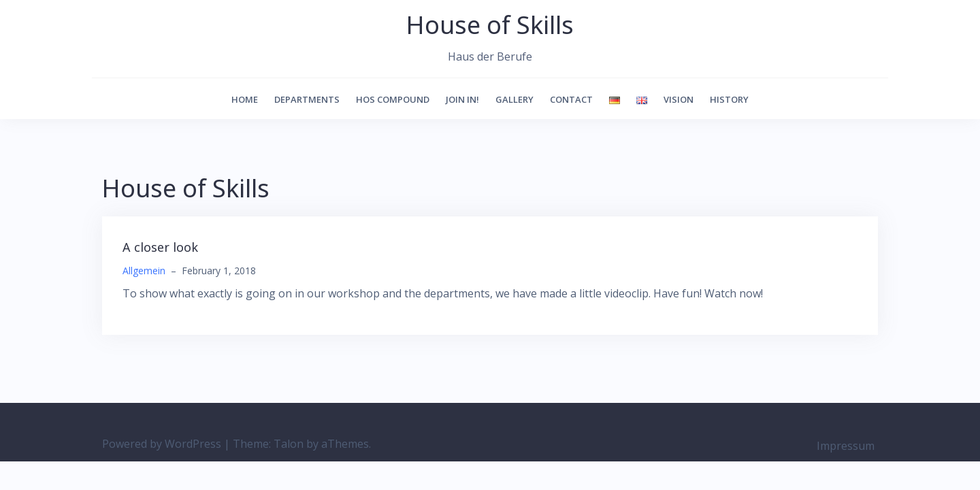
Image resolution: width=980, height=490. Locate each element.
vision (679, 99)
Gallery (514, 99)
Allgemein (144, 271)
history (729, 99)
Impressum (846, 446)
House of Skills (490, 25)
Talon (289, 444)
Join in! (462, 99)
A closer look (160, 247)
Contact (571, 99)
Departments (307, 99)
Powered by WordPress (162, 444)
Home (245, 99)
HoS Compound (393, 99)
